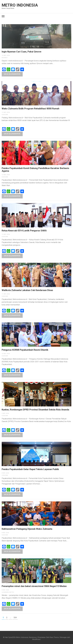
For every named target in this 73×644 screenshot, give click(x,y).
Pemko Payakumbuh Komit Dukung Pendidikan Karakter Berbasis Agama (35, 170)
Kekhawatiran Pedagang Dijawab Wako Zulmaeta (27, 529)
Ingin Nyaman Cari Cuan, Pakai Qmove (21, 52)
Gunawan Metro (8, 592)
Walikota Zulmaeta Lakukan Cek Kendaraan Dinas (27, 290)
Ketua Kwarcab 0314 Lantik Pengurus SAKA (24, 231)
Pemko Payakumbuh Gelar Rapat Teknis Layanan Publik (30, 469)
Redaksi (5, 58)
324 (16, 617)
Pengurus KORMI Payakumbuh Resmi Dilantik (25, 350)
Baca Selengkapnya (12, 74)
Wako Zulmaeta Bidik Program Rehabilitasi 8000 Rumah (30, 109)
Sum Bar (5, 115)
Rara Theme (54, 637)
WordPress (36, 639)
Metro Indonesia (20, 5)
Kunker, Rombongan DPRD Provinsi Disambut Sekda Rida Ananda (35, 410)
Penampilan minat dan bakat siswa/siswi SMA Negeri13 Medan (34, 586)
